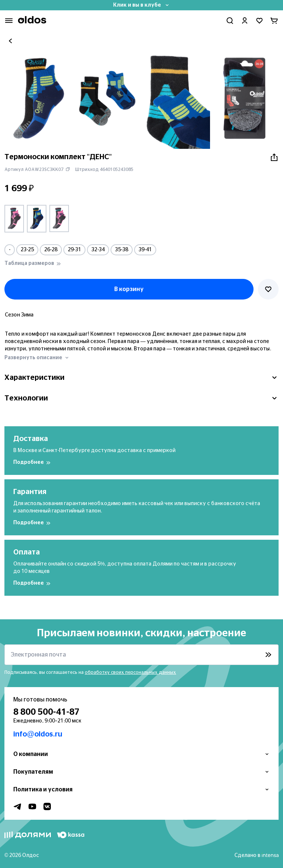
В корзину (129, 289)
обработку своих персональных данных (130, 672)
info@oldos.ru (38, 734)
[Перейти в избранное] (259, 21)
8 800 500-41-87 (46, 712)
